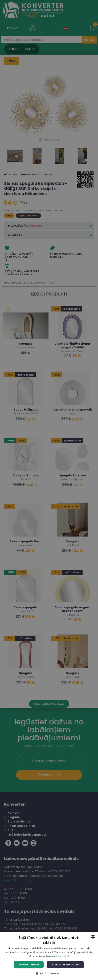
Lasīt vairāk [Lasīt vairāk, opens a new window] (63, 956)
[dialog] (49, 490)
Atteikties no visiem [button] (65, 965)
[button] (49, 973)
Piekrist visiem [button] (29, 965)
